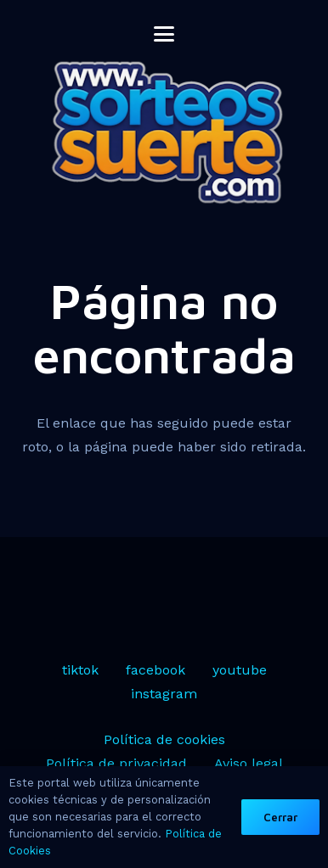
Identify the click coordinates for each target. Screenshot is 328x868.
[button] (164, 34)
